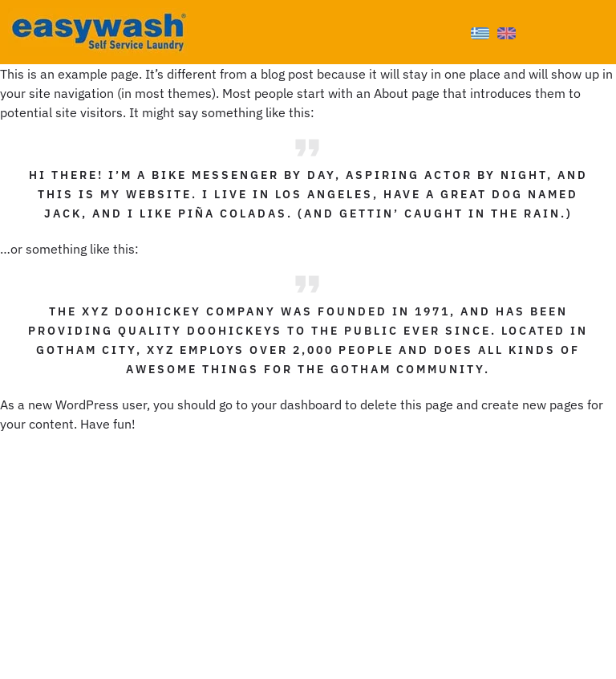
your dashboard (296, 405)
